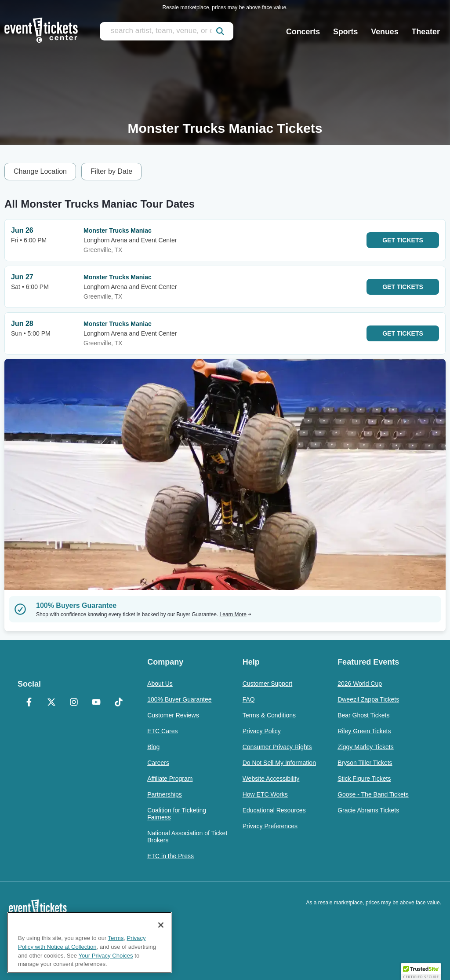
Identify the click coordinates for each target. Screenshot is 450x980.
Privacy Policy (262, 731)
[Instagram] (74, 703)
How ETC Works (265, 794)
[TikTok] (118, 703)
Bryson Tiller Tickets (365, 763)
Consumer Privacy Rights (277, 747)
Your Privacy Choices (106, 956)
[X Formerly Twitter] (51, 703)
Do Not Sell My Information (279, 763)
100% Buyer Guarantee (179, 699)
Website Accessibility (271, 779)
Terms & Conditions (269, 715)
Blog (153, 747)
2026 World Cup (360, 684)
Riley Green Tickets (364, 731)
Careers (158, 763)
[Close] (161, 925)
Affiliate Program (170, 779)
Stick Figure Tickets (364, 779)
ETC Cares (162, 731)
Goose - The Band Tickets (373, 794)
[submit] (220, 31)
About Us (160, 684)
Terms (116, 938)
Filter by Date (111, 171)
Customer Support (268, 684)
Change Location (40, 171)
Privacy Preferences (270, 826)
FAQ (249, 699)
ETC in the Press (171, 856)
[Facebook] (29, 703)
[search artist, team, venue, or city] (167, 31)
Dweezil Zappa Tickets (368, 699)
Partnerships (165, 794)
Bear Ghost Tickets (363, 715)
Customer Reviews (173, 715)
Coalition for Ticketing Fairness (177, 814)
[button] (421, 972)
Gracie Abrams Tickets (368, 810)
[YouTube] (96, 703)
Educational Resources (274, 810)
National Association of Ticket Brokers (187, 837)
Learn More (236, 614)
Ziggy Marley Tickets (366, 747)
